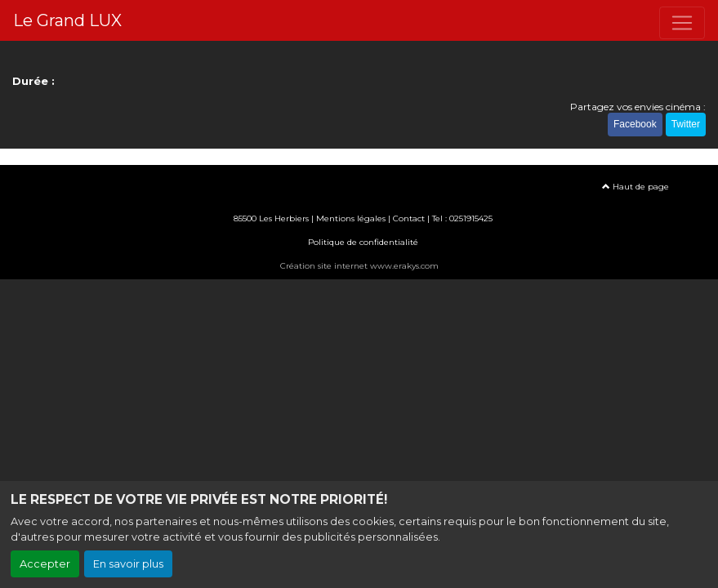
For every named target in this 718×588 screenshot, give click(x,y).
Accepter (45, 564)
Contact (409, 218)
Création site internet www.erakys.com (359, 266)
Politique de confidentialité (363, 242)
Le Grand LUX (67, 20)
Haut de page (635, 187)
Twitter (686, 124)
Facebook (635, 124)
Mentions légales (351, 218)
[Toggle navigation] (682, 23)
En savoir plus (128, 564)
